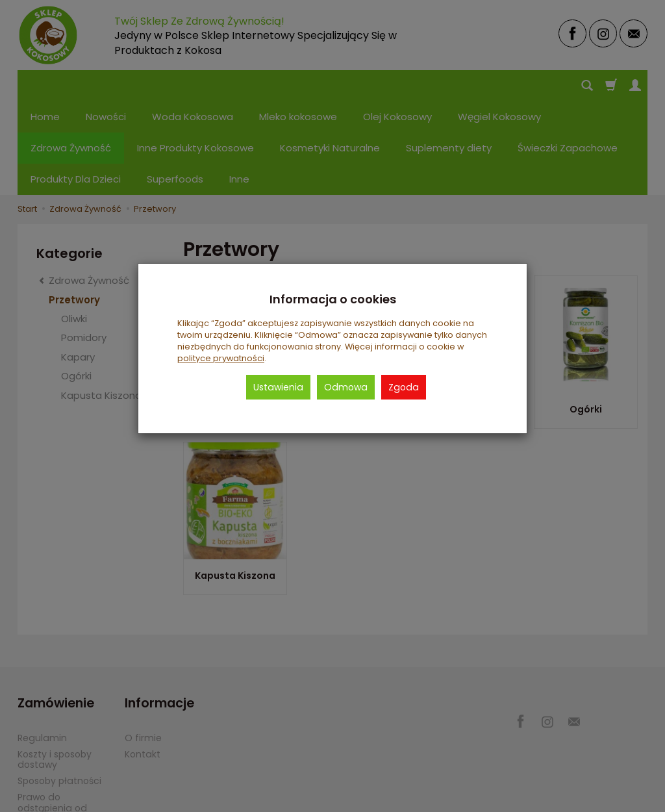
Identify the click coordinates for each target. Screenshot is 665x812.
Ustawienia (278, 387)
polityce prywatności (221, 358)
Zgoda (404, 387)
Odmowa (346, 387)
